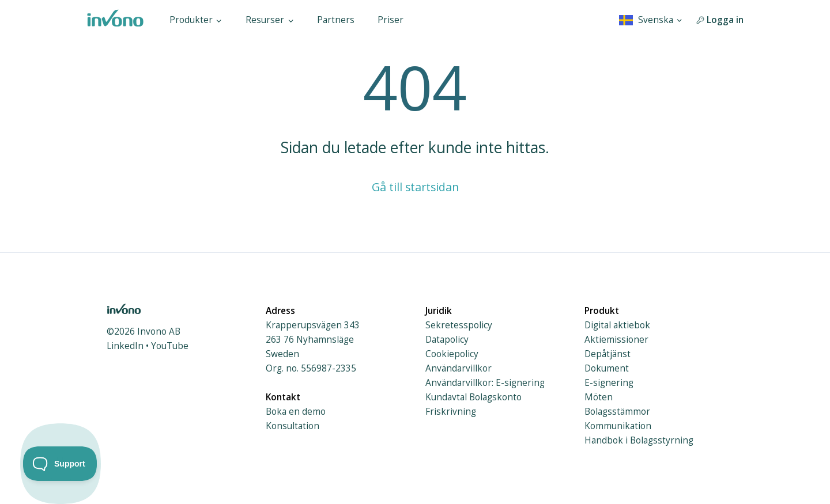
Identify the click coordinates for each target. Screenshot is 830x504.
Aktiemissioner (616, 340)
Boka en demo (296, 412)
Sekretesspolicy (459, 325)
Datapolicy (447, 340)
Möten (599, 397)
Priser (391, 20)
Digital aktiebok (617, 325)
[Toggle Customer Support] (60, 464)
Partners (336, 20)
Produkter (196, 20)
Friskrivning (451, 412)
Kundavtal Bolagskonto (474, 397)
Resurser (270, 20)
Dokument (607, 368)
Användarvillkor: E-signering (485, 383)
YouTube (170, 346)
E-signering (609, 383)
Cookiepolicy (452, 354)
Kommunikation (618, 426)
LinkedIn (125, 346)
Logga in (720, 20)
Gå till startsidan (415, 187)
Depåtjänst (608, 354)
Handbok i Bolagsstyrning (639, 440)
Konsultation (293, 426)
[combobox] (651, 20)
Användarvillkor (459, 368)
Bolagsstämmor (617, 412)
